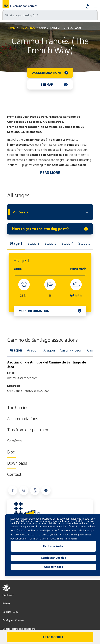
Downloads (17, 463)
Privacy (6, 603)
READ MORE (50, 173)
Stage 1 (16, 243)
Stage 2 (33, 243)
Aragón (16, 350)
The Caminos (27, 28)
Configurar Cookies (13, 620)
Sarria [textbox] (24, 212)
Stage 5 (84, 243)
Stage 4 (67, 243)
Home (12, 28)
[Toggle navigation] (96, 4)
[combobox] (50, 212)
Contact (14, 474)
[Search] (50, 15)
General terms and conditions (19, 629)
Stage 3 (50, 243)
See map (47, 84)
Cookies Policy (10, 612)
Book (50, 637)
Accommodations (47, 73)
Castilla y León (71, 350)
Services (14, 441)
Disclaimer (8, 595)
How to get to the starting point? (41, 229)
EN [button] (87, 5)
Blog (11, 452)
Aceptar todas (53, 567)
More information (34, 311)
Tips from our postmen (28, 430)
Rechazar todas (53, 546)
